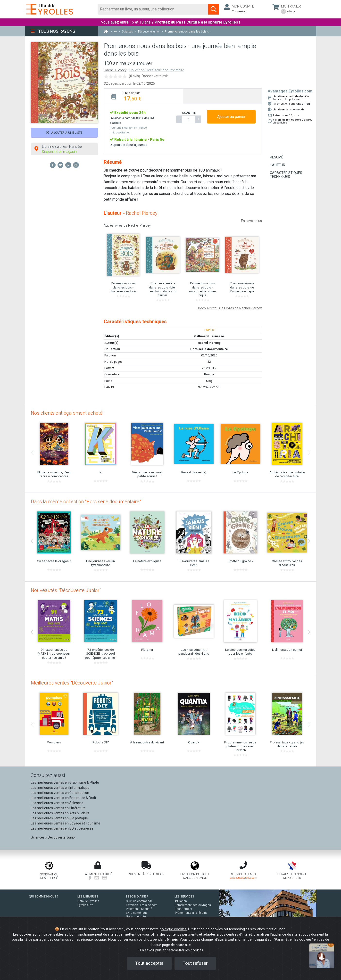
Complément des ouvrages (193, 905)
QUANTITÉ (189, 113)
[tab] (143, 96)
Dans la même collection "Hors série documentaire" (86, 502)
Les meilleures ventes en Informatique (60, 788)
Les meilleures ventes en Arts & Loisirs (60, 813)
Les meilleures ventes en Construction (60, 793)
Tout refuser (195, 963)
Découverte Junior (62, 837)
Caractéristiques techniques (286, 175)
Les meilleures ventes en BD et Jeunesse (62, 828)
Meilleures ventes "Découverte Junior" (72, 683)
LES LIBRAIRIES (88, 897)
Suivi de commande (139, 901)
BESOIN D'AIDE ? (137, 897)
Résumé (277, 157)
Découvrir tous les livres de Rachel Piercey (230, 308)
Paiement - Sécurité (139, 909)
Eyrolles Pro (85, 905)
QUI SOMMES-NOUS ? (44, 897)
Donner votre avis (155, 76)
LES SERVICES (184, 897)
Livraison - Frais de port (141, 905)
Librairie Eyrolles (88, 901)
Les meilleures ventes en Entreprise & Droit (63, 798)
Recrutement (183, 909)
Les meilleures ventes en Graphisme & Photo (65, 782)
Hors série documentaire (209, 349)
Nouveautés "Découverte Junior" (66, 590)
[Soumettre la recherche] (214, 9)
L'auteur (278, 165)
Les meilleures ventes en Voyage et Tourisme (66, 823)
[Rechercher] (153, 9)
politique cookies (173, 929)
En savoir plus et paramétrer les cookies (172, 950)
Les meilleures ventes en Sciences (57, 803)
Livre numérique (137, 913)
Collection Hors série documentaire (157, 70)
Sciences (38, 837)
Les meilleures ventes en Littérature (58, 808)
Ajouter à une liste (64, 133)
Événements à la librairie (191, 913)
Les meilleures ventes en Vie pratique (59, 818)
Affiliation (181, 901)
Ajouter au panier (231, 117)
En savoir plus (251, 221)
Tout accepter (149, 963)
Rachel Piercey (115, 70)
